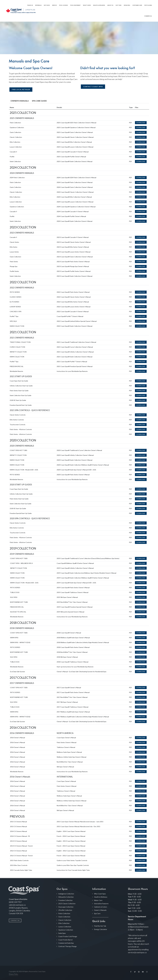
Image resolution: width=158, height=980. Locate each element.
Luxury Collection (65, 927)
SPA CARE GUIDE (39, 101)
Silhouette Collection (66, 897)
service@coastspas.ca (137, 952)
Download (141, 123)
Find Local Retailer (21, 89)
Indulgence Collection (66, 894)
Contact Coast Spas (93, 87)
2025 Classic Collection (67, 904)
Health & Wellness (101, 897)
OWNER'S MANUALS (20, 101)
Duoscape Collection (66, 907)
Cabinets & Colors (101, 907)
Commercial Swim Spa (66, 943)
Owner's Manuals (100, 910)
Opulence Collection (66, 930)
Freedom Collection (65, 900)
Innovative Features (101, 904)
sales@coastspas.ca (17, 905)
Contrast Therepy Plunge (67, 946)
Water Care (98, 900)
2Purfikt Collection (65, 910)
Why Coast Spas (100, 894)
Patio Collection (64, 913)
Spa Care (97, 913)
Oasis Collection (64, 917)
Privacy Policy (13, 974)
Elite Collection (64, 923)
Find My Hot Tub (100, 926)
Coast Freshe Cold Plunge (68, 936)
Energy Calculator (101, 929)
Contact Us (15, 920)
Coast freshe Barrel (65, 940)
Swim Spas (62, 933)
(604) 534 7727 (15, 902)
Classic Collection (65, 920)
